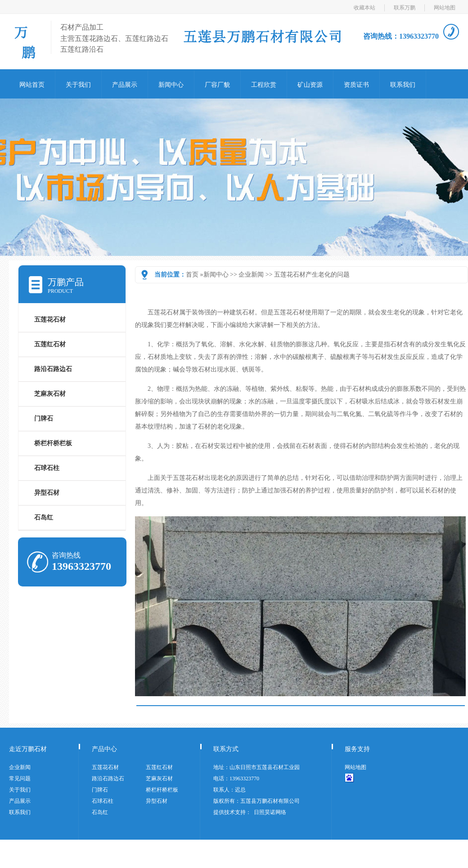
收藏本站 (364, 8)
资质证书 (356, 85)
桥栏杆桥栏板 (53, 443)
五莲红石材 (50, 344)
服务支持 (357, 749)
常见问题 (20, 779)
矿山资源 (310, 85)
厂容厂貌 (217, 85)
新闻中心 (171, 85)
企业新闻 (251, 275)
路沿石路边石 (53, 369)
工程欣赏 (264, 85)
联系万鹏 (405, 8)
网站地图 (445, 8)
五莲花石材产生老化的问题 (312, 275)
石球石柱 (47, 468)
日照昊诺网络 (270, 812)
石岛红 (44, 517)
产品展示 (125, 85)
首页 (192, 275)
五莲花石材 (163, 312)
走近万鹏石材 (28, 749)
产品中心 (104, 749)
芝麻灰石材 (50, 394)
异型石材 (47, 493)
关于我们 (78, 85)
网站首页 (32, 85)
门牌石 (44, 418)
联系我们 (403, 85)
